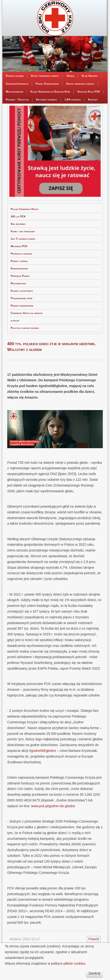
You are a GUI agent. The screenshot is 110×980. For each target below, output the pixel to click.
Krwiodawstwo (19, 268)
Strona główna (15, 76)
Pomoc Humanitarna (47, 84)
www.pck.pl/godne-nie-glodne (53, 806)
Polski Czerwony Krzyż (25, 209)
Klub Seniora (90, 76)
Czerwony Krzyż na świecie (27, 313)
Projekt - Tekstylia (17, 99)
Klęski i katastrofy (22, 291)
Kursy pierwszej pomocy (45, 76)
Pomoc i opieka (19, 261)
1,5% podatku (73, 99)
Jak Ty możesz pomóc (23, 239)
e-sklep (15, 320)
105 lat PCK (18, 216)
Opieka (70, 76)
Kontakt (93, 99)
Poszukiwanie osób (22, 298)
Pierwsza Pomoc (20, 276)
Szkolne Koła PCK (89, 92)
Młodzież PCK (19, 246)
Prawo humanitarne (22, 306)
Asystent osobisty (47, 99)
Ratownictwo (18, 283)
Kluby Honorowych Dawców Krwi (50, 92)
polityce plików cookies (68, 963)
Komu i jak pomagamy (23, 231)
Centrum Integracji (17, 84)
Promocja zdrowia (22, 254)
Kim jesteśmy (18, 224)
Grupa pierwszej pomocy (80, 84)
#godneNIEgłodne (43, 751)
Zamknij (94, 973)
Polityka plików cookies (25, 328)
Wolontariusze (15, 92)
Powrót (94, 939)
